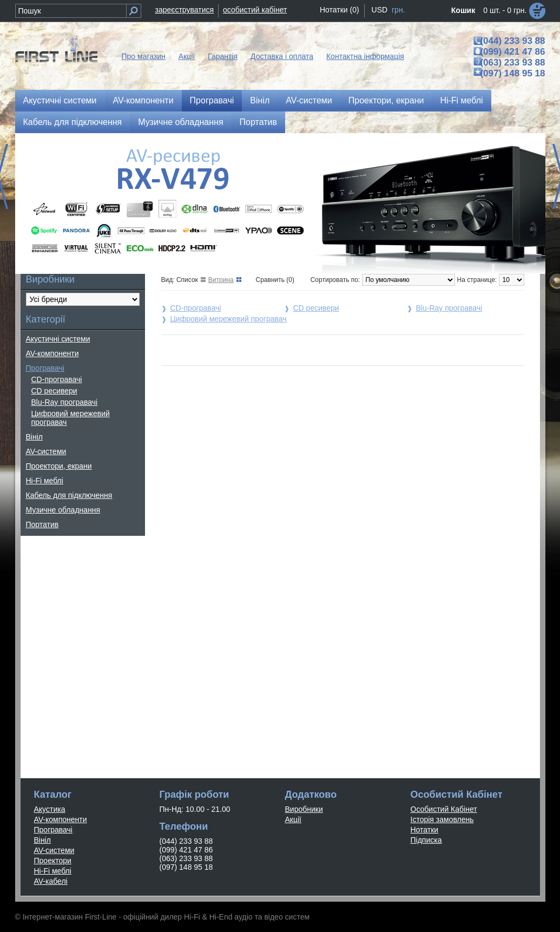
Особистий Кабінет (444, 809)
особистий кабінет (255, 10)
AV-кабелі (51, 881)
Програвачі (212, 100)
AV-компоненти (143, 100)
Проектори (53, 861)
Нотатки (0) (340, 10)
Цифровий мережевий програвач (71, 418)
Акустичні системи (60, 100)
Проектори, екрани (386, 100)
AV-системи (309, 100)
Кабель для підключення (73, 122)
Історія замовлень (442, 819)
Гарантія (223, 56)
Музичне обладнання (180, 122)
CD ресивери (54, 391)
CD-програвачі (57, 379)
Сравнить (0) (275, 280)
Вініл (260, 100)
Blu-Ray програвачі (65, 402)
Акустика (50, 809)
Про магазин (144, 56)
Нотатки (425, 830)
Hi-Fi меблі (461, 100)
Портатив (258, 122)
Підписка (426, 840)
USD (380, 10)
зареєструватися (185, 10)
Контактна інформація (365, 56)
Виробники (304, 809)
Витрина (221, 280)
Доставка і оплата (282, 56)
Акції (187, 56)
